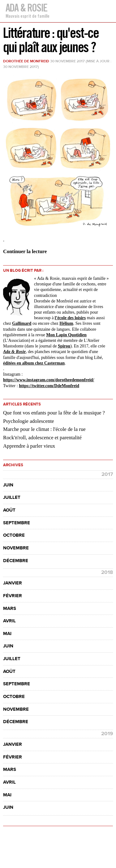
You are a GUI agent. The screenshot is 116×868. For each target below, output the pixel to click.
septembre (17, 523)
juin (8, 485)
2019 (107, 734)
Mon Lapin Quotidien (66, 335)
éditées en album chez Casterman (34, 363)
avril (9, 621)
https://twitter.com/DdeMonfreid (49, 386)
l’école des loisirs (70, 318)
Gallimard (22, 323)
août (9, 510)
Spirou (64, 346)
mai (7, 634)
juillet (12, 497)
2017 (107, 474)
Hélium (66, 323)
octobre (14, 535)
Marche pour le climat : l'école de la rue (44, 429)
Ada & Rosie (26, 8)
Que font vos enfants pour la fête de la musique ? (54, 413)
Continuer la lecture (25, 251)
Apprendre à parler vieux (29, 446)
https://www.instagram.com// (49, 380)
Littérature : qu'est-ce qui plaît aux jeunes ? (51, 40)
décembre (16, 561)
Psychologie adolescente (29, 421)
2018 (107, 572)
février (13, 596)
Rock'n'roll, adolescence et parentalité (42, 438)
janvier (13, 583)
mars (10, 608)
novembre (16, 548)
